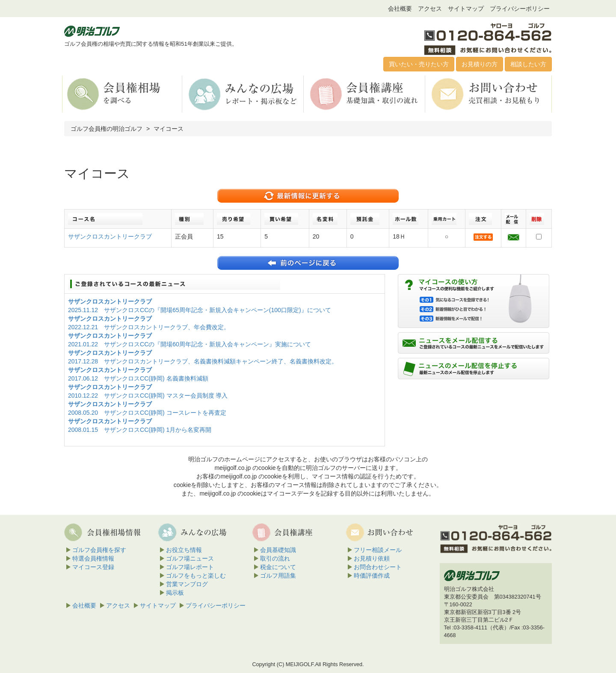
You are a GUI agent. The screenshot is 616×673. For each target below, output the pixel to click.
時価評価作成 (372, 576)
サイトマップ (466, 9)
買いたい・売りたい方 (419, 64)
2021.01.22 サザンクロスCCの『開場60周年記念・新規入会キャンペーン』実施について (190, 344)
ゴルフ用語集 (278, 576)
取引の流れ (275, 558)
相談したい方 (528, 64)
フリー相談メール (378, 550)
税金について (278, 567)
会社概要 (400, 9)
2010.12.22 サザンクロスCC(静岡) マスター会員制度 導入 (148, 396)
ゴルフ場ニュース (190, 558)
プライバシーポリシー (520, 9)
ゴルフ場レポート (190, 567)
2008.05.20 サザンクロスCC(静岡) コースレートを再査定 (147, 413)
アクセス (430, 9)
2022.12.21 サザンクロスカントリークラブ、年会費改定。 (149, 327)
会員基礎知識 (278, 550)
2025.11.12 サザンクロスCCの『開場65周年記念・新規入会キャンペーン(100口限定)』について (200, 310)
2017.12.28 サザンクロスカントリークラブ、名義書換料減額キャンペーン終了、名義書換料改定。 (203, 361)
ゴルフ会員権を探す (99, 550)
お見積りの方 (480, 64)
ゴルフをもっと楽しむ (196, 576)
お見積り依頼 (372, 558)
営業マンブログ (187, 584)
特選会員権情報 (93, 558)
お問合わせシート (378, 567)
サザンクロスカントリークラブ (110, 236)
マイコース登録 (93, 567)
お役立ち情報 (184, 550)
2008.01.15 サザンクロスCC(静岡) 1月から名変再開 (140, 430)
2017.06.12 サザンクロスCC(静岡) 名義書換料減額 (138, 378)
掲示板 (175, 593)
